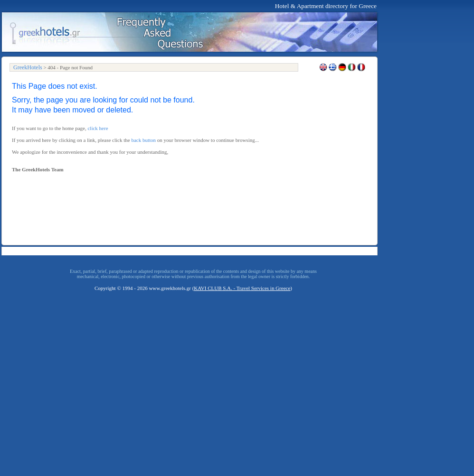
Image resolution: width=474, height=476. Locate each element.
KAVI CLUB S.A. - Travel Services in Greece (242, 288)
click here (98, 128)
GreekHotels (28, 67)
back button (143, 140)
